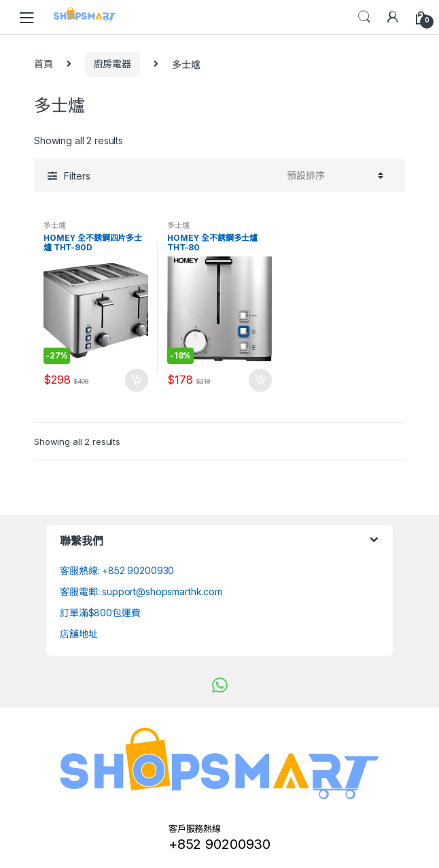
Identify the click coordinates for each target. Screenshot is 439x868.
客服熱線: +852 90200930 (117, 570)
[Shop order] (333, 176)
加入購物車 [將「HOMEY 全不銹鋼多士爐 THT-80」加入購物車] (260, 380)
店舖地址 (78, 634)
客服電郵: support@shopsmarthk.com (141, 591)
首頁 (43, 64)
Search (364, 17)
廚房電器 (112, 64)
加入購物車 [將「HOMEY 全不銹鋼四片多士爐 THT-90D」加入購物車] (136, 380)
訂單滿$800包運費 (100, 613)
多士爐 (55, 225)
